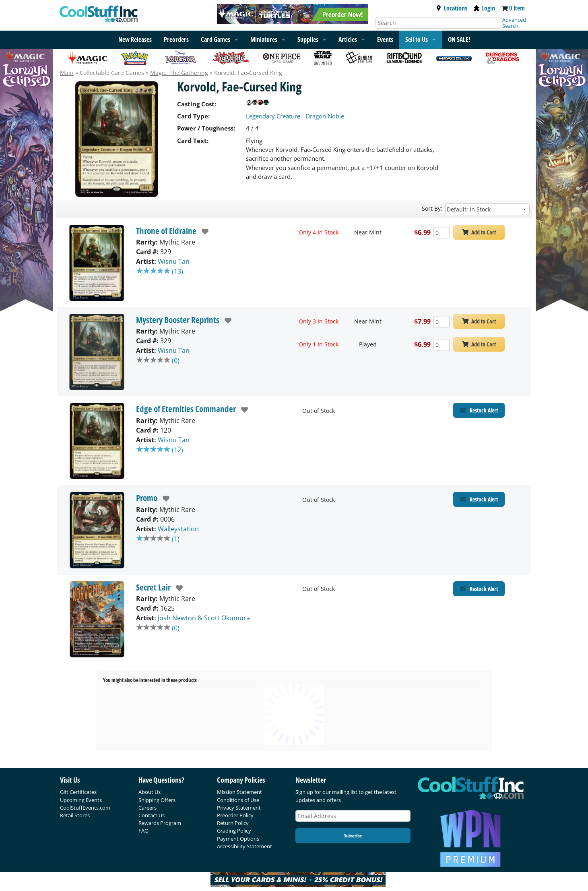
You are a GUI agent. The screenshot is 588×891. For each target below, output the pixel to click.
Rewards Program (160, 823)
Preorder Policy (235, 815)
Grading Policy (234, 831)
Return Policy (233, 823)
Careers (148, 808)
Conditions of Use (238, 800)
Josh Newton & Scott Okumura (204, 618)
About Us (150, 792)
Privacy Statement (239, 808)
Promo (147, 498)
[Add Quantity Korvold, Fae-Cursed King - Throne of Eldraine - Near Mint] (442, 233)
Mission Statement (239, 792)
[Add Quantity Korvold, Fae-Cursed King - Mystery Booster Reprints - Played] (442, 345)
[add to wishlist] (203, 232)
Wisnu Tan (174, 261)
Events (385, 39)
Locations (452, 8)
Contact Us (152, 815)
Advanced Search (514, 23)
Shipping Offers (157, 800)
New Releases (135, 39)
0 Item (517, 8)
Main (67, 73)
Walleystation (178, 529)
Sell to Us (417, 39)
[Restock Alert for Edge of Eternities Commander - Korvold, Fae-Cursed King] (479, 410)
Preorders (176, 39)
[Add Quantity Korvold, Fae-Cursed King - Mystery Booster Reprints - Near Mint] (442, 322)
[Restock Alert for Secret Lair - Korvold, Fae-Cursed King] (479, 589)
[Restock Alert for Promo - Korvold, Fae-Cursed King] (479, 499)
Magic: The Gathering (179, 73)
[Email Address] (353, 816)
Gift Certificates (78, 792)
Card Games (216, 39)
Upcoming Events (81, 800)
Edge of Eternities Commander (186, 409)
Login (484, 8)
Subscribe (353, 836)
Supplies (308, 39)
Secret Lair (153, 587)
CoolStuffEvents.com (85, 808)
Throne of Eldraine (166, 231)
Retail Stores (75, 815)
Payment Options (238, 839)
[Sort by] (487, 209)
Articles (348, 39)
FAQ (143, 831)
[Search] (438, 23)
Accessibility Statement (244, 846)
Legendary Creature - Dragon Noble (295, 116)
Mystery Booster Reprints (178, 320)
